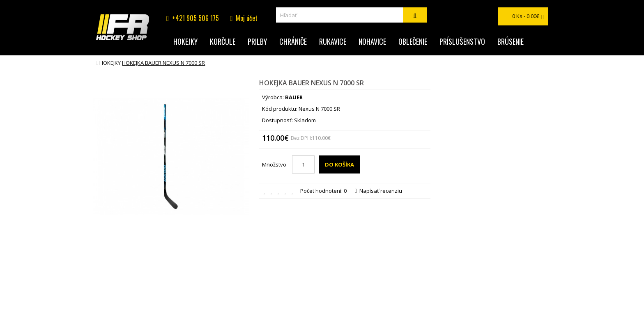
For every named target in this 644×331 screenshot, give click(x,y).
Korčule (223, 41)
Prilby (257, 41)
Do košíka (339, 164)
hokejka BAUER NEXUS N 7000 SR (163, 63)
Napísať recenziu (378, 191)
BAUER (294, 97)
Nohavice (372, 41)
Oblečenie (413, 41)
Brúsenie (511, 41)
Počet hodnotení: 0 (323, 191)
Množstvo (274, 164)
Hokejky (185, 41)
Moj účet (247, 18)
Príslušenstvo (462, 41)
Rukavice (333, 41)
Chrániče (293, 41)
